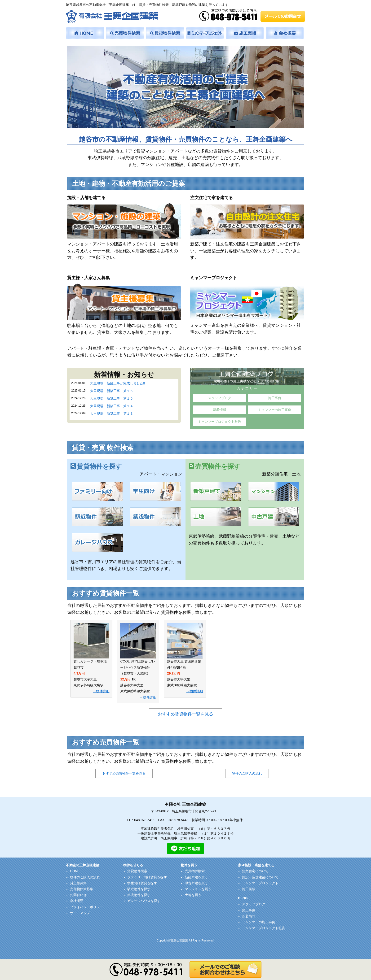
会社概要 (77, 901)
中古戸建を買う (196, 883)
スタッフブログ (220, 398)
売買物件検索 (195, 871)
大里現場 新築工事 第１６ (112, 391)
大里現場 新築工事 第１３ (112, 414)
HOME (75, 871)
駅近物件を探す (139, 889)
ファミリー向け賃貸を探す (147, 877)
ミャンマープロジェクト (260, 883)
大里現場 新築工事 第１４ (112, 406)
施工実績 (249, 889)
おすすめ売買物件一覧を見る (124, 773)
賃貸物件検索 (137, 871)
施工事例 (275, 398)
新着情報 (220, 410)
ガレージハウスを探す (144, 901)
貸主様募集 (78, 883)
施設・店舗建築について (260, 877)
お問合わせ (78, 895)
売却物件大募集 (82, 889)
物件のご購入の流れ (247, 773)
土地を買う (193, 895)
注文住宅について (255, 871)
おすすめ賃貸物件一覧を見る (185, 714)
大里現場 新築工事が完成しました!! (118, 383)
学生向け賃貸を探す (142, 883)
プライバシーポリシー (87, 907)
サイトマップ (80, 913)
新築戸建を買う (196, 877)
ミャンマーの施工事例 (275, 410)
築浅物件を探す (139, 895)
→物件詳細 (101, 691)
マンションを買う (198, 889)
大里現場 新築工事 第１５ (112, 398)
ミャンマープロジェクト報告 (220, 422)
